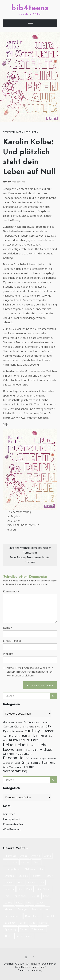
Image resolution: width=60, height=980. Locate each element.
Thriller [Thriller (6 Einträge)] (29, 767)
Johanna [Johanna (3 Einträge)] (43, 736)
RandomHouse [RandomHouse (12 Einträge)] (16, 758)
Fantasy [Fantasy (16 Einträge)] (32, 731)
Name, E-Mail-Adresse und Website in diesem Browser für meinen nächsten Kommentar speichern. (30, 672)
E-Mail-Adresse (13, 641)
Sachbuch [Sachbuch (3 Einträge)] (8, 763)
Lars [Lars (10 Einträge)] (35, 740)
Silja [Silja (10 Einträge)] (26, 762)
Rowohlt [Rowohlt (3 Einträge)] (52, 758)
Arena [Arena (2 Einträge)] (37, 722)
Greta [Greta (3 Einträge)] (18, 736)
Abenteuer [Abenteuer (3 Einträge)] (9, 722)
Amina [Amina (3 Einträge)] (19, 722)
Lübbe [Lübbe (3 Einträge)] (35, 750)
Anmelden (9, 814)
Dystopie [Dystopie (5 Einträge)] (9, 731)
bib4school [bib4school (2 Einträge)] (45, 722)
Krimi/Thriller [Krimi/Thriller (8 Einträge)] (19, 740)
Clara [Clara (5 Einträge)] (18, 726)
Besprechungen (13, 132)
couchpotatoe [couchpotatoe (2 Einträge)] (28, 727)
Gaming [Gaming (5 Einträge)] (8, 736)
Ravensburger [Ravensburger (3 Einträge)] (39, 758)
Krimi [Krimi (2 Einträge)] (5, 741)
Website (8, 654)
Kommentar (11, 591)
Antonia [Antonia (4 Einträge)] (28, 722)
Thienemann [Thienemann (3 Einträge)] (16, 767)
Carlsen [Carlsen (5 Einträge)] (8, 726)
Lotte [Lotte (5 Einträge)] (19, 750)
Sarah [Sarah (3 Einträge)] (18, 763)
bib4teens (30, 8)
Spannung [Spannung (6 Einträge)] (49, 762)
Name (8, 628)
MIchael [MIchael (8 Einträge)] (46, 749)
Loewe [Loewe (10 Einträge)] (9, 749)
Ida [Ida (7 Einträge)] (35, 735)
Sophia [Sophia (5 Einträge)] (36, 763)
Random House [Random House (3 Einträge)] (24, 754)
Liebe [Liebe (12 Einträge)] (43, 745)
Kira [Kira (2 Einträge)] (50, 736)
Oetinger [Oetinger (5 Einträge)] (9, 754)
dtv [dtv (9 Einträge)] (48, 726)
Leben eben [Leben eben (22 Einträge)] (16, 744)
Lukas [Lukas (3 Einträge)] (27, 750)
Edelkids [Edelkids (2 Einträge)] (20, 732)
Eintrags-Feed (12, 819)
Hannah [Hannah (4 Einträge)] (27, 736)
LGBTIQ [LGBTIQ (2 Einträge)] (33, 745)
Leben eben (31, 132)
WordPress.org (12, 829)
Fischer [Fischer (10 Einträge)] (48, 731)
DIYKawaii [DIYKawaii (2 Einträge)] (40, 727)
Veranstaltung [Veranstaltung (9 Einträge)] (15, 771)
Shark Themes (22, 967)
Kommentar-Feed (14, 824)
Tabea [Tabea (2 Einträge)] (6, 767)
